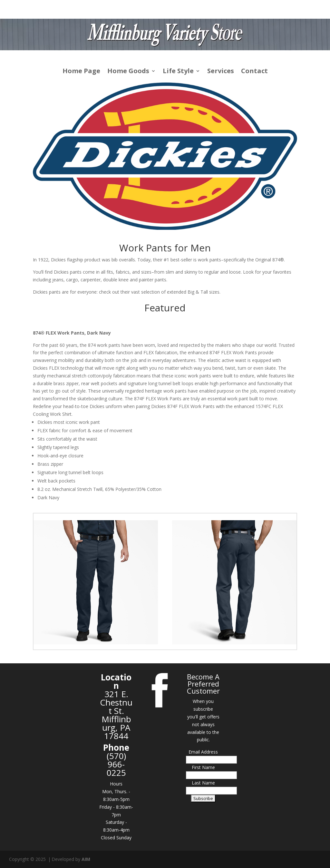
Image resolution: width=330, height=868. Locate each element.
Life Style (178, 72)
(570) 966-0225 (116, 764)
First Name (203, 767)
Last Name (203, 783)
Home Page (81, 72)
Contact (254, 72)
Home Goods (128, 72)
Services (221, 72)
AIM (86, 859)
